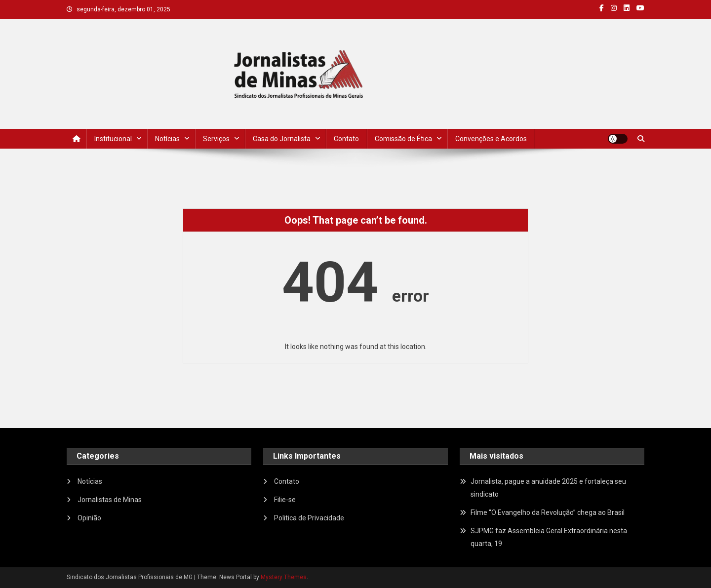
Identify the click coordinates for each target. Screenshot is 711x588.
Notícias (167, 139)
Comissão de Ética (403, 139)
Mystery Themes (284, 577)
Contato (346, 139)
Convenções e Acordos (491, 139)
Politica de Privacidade (309, 518)
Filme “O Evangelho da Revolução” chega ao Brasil (548, 512)
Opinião (89, 518)
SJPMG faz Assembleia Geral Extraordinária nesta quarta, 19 (549, 537)
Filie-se (285, 500)
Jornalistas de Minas (110, 500)
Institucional (113, 139)
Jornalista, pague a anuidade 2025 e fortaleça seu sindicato (548, 488)
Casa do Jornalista (282, 139)
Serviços (216, 139)
